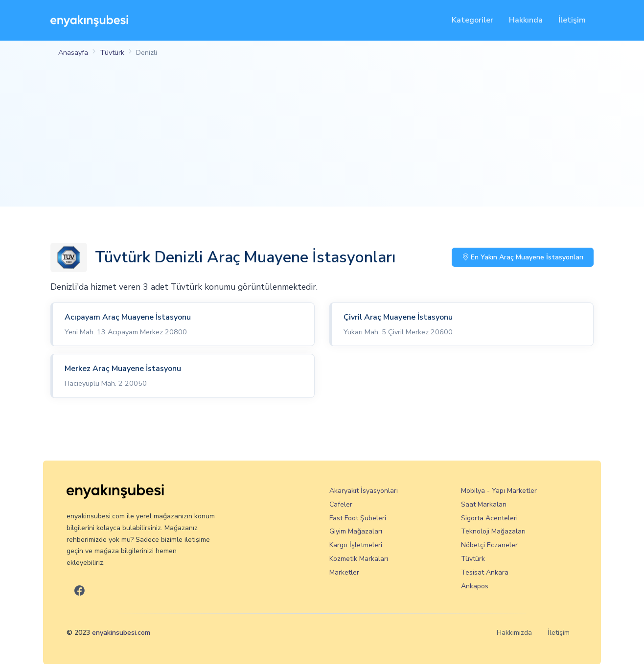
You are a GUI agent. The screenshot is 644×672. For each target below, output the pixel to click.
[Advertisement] (322, 138)
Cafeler (341, 504)
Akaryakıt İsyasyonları (364, 491)
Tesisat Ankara (485, 572)
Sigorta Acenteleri (489, 518)
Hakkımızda (514, 633)
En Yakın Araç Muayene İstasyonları (523, 257)
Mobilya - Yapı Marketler (499, 491)
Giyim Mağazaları (356, 531)
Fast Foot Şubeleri (358, 518)
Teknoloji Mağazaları (493, 531)
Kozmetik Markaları (359, 559)
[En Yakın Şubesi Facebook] (80, 591)
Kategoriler (472, 20)
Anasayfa (73, 52)
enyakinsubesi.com (121, 633)
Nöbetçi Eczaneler (489, 545)
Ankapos (475, 586)
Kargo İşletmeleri (356, 545)
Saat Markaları (484, 504)
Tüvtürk (112, 52)
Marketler (344, 572)
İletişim (572, 20)
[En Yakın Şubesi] (89, 20)
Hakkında (526, 20)
